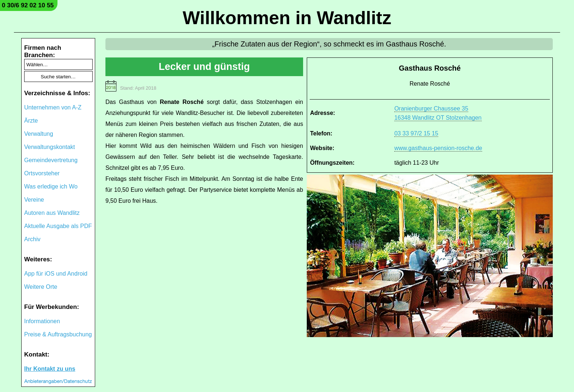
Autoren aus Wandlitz (52, 213)
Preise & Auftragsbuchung (58, 334)
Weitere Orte (41, 287)
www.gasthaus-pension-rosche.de (438, 148)
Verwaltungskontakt (50, 147)
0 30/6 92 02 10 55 (28, 5)
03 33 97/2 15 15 (416, 133)
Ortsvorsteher (42, 173)
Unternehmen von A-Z (53, 107)
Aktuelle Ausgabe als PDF (58, 226)
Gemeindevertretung (51, 160)
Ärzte (31, 121)
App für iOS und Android (56, 274)
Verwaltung (39, 134)
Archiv (32, 239)
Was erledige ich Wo (51, 186)
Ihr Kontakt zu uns (50, 369)
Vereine (34, 200)
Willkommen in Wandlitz (287, 18)
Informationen (42, 321)
